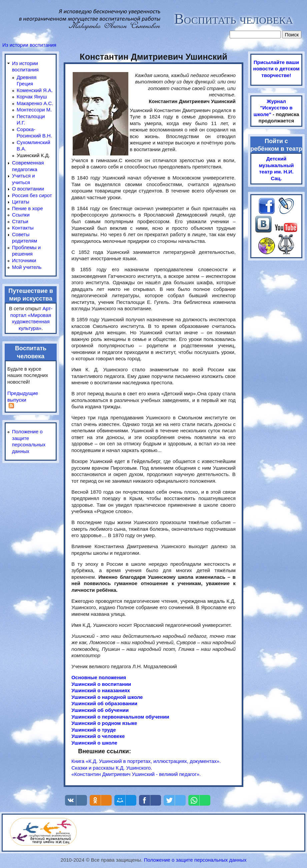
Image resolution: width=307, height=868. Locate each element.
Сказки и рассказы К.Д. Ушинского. (112, 768)
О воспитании (28, 189)
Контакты (23, 228)
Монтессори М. (34, 110)
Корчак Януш (32, 97)
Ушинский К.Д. (33, 155)
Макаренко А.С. (35, 103)
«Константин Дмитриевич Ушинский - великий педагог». (136, 774)
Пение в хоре (27, 208)
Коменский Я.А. (35, 90)
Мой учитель (27, 267)
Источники (24, 260)
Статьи (20, 221)
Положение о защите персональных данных (195, 860)
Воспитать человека (233, 19)
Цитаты (21, 202)
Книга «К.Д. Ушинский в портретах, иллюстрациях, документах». (146, 761)
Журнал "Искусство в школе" (273, 108)
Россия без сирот (32, 195)
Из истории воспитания (29, 45)
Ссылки (21, 215)
